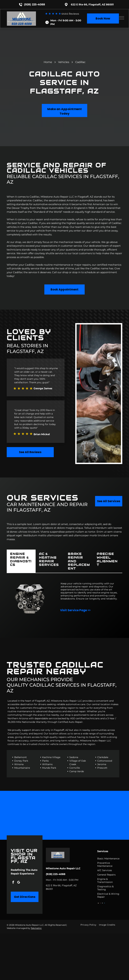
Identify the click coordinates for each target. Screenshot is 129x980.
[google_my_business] (18, 883)
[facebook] (13, 883)
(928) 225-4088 (35, 4)
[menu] (122, 18)
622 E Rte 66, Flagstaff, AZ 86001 (92, 4)
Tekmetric (36, 928)
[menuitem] (90, 925)
